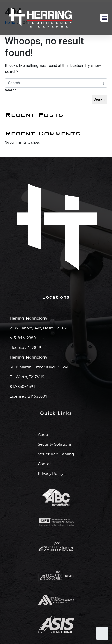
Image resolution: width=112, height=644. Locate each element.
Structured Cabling (56, 454)
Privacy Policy (51, 474)
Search (11, 90)
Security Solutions (55, 444)
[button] (104, 18)
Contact (46, 464)
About (44, 435)
